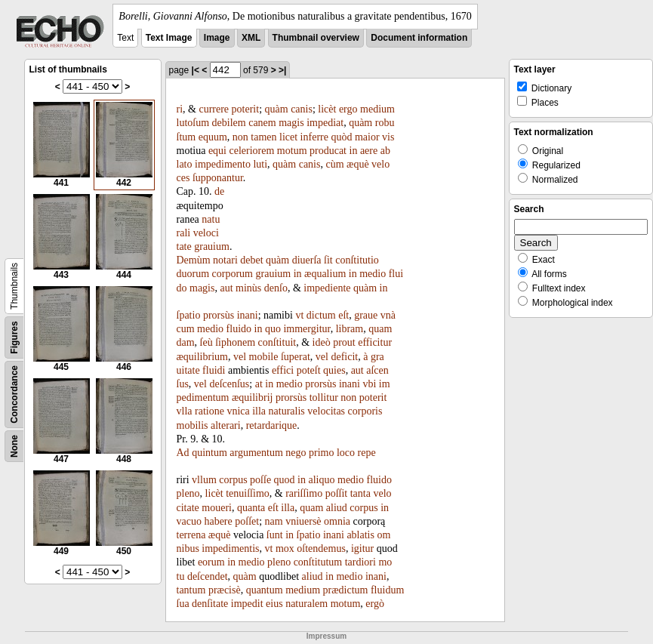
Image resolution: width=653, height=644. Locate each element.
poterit (246, 109)
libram (350, 329)
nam (274, 521)
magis (291, 123)
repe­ (367, 453)
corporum (233, 274)
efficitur (375, 342)
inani (248, 315)
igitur (362, 548)
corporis (365, 411)
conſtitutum (318, 562)
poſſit (337, 493)
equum (213, 137)
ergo (348, 109)
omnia (337, 521)
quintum (209, 453)
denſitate (210, 604)
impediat (325, 123)
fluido (239, 329)
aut (226, 288)
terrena (191, 535)
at (259, 384)
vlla (185, 411)
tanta (360, 493)
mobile (264, 357)
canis (302, 109)
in (354, 151)
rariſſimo (304, 493)
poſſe (260, 480)
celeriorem (252, 151)
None (14, 446)
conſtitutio (357, 260)
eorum (211, 562)
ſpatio (189, 315)
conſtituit (277, 342)
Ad (183, 453)
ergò (375, 604)
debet (251, 260)
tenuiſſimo (248, 493)
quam (311, 508)
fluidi (214, 370)
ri (180, 109)
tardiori (360, 562)
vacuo (189, 521)
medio (373, 274)
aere (369, 151)
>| (282, 70)
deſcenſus (229, 384)
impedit (247, 604)
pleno (188, 493)
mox (285, 548)
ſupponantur (218, 178)
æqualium (325, 274)
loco (346, 453)
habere (218, 521)
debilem (229, 123)
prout (344, 342)
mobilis (193, 425)
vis (388, 137)
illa (259, 411)
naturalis (287, 411)
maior (367, 137)
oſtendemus (321, 548)
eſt (343, 315)
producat (328, 151)
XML (251, 38)
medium (377, 109)
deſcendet (208, 576)
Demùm (194, 260)
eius (274, 604)
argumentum (256, 453)
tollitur (324, 397)
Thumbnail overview (316, 38)
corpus (233, 480)
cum (186, 329)
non (240, 137)
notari (225, 260)
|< (196, 70)
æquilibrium (202, 357)
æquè (358, 164)
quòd (341, 137)
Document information (419, 38)
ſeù (206, 342)
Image (217, 38)
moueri (217, 508)
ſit (328, 260)
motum (292, 151)
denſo (276, 288)
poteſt (309, 370)
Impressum (326, 636)
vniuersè (303, 521)
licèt (327, 109)
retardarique (272, 425)
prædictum (346, 590)
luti (260, 164)
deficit (344, 357)
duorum (193, 274)
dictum (321, 315)
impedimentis (230, 548)
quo (273, 329)
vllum (204, 480)
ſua (183, 604)
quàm (277, 109)
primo (321, 453)
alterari (226, 425)
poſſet (247, 521)
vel (240, 357)
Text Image (169, 38)
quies (334, 370)
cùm (334, 164)
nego (296, 453)
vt (299, 315)
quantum (265, 590)
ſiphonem (235, 342)
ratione (209, 411)
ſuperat (296, 357)
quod (285, 480)
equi (217, 151)
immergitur (306, 329)
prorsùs (219, 315)
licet (288, 137)
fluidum (387, 590)
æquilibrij (252, 397)
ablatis (360, 535)
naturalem (306, 604)
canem (262, 123)
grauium (212, 247)
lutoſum (193, 123)
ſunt (275, 535)
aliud (337, 508)
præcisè (225, 590)
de (219, 191)
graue (366, 315)
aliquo (322, 480)
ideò (322, 342)
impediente (327, 288)
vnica (238, 411)
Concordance (14, 394)
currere (214, 109)
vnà (388, 315)
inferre (314, 137)
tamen (263, 137)
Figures (14, 337)
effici (283, 370)
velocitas (326, 411)
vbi (369, 384)
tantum (191, 590)
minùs (248, 288)
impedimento (223, 164)
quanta (251, 508)
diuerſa (307, 260)
